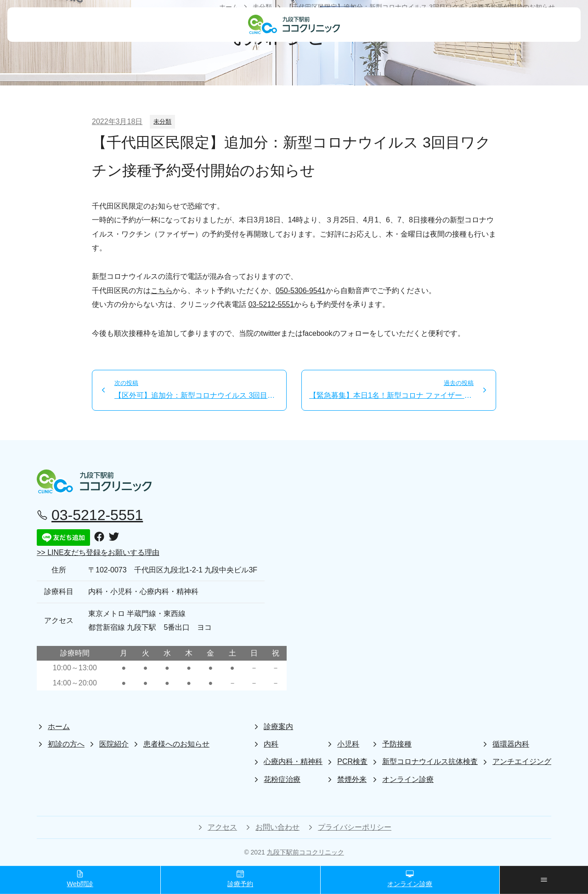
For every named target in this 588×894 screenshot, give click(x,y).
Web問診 (80, 879)
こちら (162, 291)
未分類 (162, 122)
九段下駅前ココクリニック (305, 852)
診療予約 (240, 879)
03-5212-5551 (271, 304)
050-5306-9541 (301, 291)
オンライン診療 (410, 879)
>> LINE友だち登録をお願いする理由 (98, 552)
